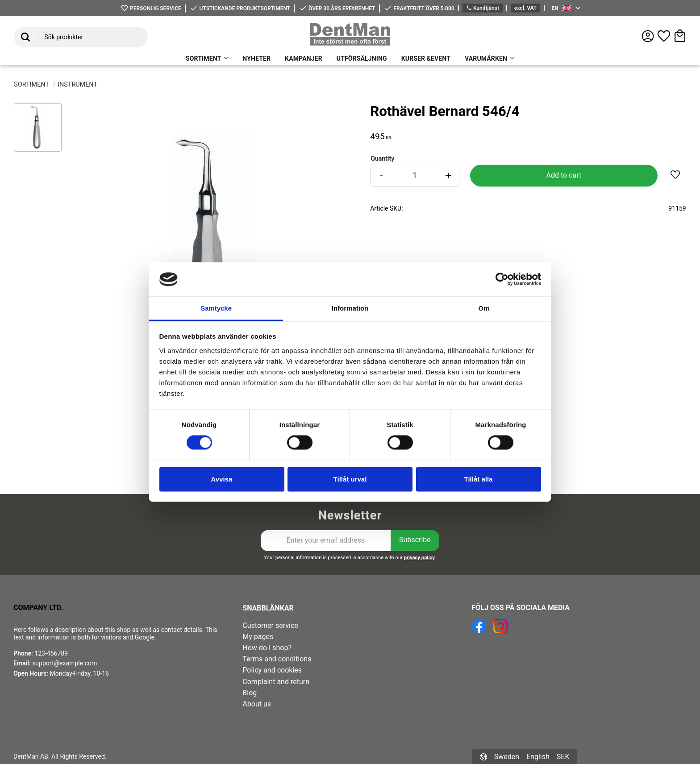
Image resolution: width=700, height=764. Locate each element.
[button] (664, 36)
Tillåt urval (350, 479)
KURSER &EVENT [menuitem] (426, 58)
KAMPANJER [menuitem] (304, 58)
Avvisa (222, 479)
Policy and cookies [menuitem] (272, 670)
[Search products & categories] (92, 37)
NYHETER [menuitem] (256, 58)
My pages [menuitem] (258, 637)
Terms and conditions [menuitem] (277, 659)
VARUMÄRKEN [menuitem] (486, 58)
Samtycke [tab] (216, 308)
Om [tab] (484, 308)
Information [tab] (350, 308)
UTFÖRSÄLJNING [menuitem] (362, 58)
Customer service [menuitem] (270, 625)
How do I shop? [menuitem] (267, 648)
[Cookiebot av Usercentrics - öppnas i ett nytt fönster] (502, 279)
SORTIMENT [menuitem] (203, 58)
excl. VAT (525, 8)
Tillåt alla (479, 479)
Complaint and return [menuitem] (276, 682)
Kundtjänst (483, 8)
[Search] (25, 37)
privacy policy (419, 558)
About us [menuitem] (257, 704)
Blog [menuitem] (250, 693)
